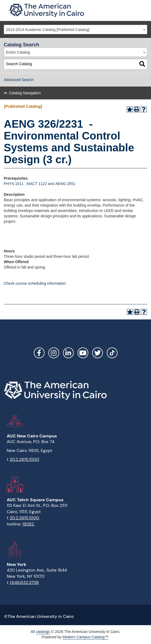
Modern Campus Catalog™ (86, 637)
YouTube (83, 353)
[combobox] (75, 29)
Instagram (54, 353)
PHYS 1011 (14, 184)
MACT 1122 (37, 184)
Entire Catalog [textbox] (18, 52)
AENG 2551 (65, 184)
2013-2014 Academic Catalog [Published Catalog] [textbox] (48, 30)
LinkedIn (68, 353)
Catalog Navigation (25, 93)
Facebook (39, 353)
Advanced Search (19, 80)
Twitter (98, 353)
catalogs (43, 632)
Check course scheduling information (35, 283)
